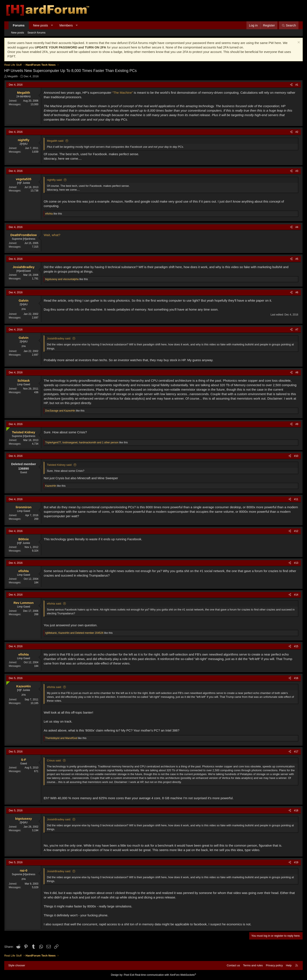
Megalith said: (55, 141)
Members (66, 25)
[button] (52, 25)
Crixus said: (54, 760)
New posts (41, 25)
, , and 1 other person (82, 443)
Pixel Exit (129, 975)
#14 (296, 595)
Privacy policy (274, 965)
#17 (296, 752)
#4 (297, 227)
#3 (297, 171)
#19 (296, 862)
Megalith (13, 76)
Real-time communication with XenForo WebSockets (166, 975)
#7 (297, 330)
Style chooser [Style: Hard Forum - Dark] (17, 965)
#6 (297, 292)
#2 (297, 132)
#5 (297, 259)
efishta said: (54, 604)
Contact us (233, 965)
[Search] (289, 25)
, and (74, 633)
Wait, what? (52, 235)
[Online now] (7, 428)
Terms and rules (253, 965)
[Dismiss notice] (298, 43)
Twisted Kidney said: (60, 465)
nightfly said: (55, 180)
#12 (296, 531)
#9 (297, 424)
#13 (296, 563)
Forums (19, 25)
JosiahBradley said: (59, 338)
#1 (297, 85)
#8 (297, 372)
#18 (296, 811)
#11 (296, 499)
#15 (296, 646)
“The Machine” (123, 93)
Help (289, 965)
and (62, 279)
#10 (296, 456)
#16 (296, 678)
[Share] (291, 85)
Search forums (37, 33)
